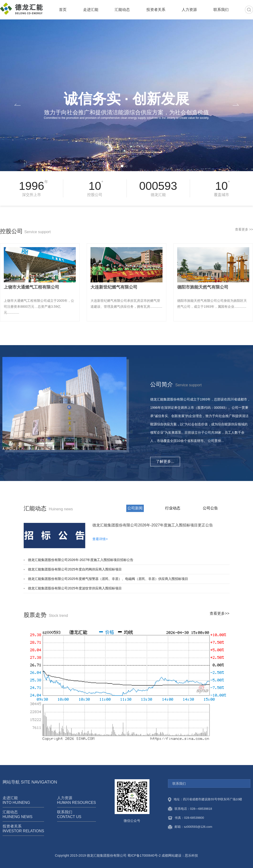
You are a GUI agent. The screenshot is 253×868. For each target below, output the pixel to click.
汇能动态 (122, 10)
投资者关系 (156, 10)
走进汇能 (91, 10)
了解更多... (165, 461)
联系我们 (221, 10)
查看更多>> (219, 613)
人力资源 (189, 10)
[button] (122, 166)
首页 (63, 10)
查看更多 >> (244, 229)
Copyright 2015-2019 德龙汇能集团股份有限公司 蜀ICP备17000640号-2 (108, 855)
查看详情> (100, 539)
